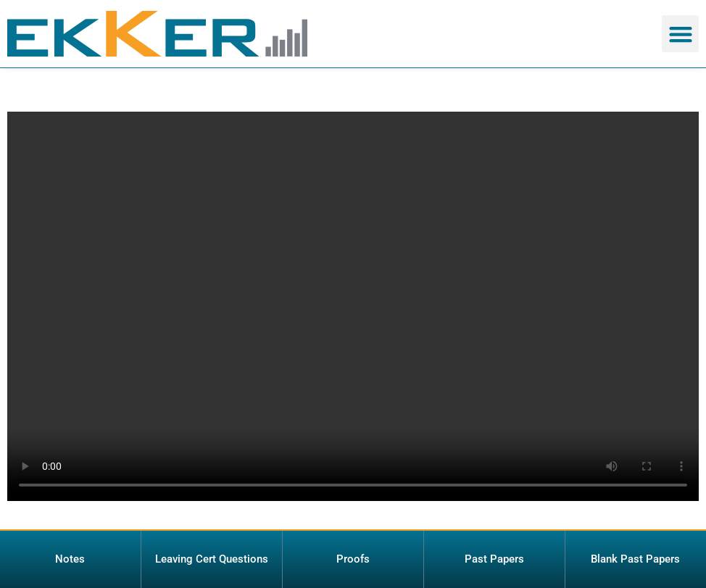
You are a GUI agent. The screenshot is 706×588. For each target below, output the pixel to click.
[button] (680, 34)
